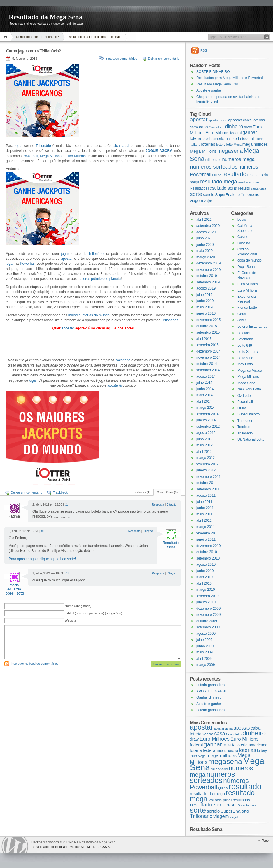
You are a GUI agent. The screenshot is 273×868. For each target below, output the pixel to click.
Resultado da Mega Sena (46, 17)
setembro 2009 (208, 627)
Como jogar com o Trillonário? (37, 37)
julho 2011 (204, 502)
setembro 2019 (208, 282)
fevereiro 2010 (208, 596)
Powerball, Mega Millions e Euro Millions (54, 156)
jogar (19, 146)
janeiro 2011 (206, 539)
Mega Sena (246, 383)
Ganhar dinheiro (209, 697)
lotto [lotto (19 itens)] (230, 145)
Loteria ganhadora (210, 685)
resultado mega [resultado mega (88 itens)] (218, 182)
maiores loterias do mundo (89, 315)
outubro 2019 (207, 276)
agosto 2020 (206, 232)
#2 (42, 531)
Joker (242, 320)
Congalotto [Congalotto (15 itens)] (217, 127)
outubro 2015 (207, 326)
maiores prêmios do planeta (99, 279)
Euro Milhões (248, 284)
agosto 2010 (206, 564)
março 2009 (205, 665)
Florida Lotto (247, 308)
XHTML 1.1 (89, 847)
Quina (242, 408)
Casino (243, 237)
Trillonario (245, 433)
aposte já (114, 385)
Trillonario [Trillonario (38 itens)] (250, 194)
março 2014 (205, 408)
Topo (265, 841)
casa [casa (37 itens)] (203, 127)
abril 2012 (204, 452)
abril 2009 (204, 659)
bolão (242, 220)
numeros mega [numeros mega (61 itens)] (239, 159)
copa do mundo (250, 260)
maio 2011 (204, 514)
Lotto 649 (245, 346)
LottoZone (245, 358)
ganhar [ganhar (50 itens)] (250, 133)
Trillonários (170, 320)
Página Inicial (7, 37)
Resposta (158, 505)
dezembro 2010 (208, 546)
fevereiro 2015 (208, 345)
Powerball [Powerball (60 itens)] (201, 175)
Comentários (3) (167, 492)
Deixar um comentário (164, 59)
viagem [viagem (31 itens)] (196, 201)
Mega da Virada (250, 371)
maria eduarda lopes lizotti (14, 589)
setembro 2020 (208, 226)
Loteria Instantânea (252, 327)
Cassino (244, 243)
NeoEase (62, 847)
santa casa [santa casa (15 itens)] (259, 188)
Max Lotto (245, 364)
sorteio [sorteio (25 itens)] (209, 195)
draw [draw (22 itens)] (248, 127)
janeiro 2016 (206, 313)
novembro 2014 (208, 357)
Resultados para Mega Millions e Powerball (230, 78)
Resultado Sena (171, 545)
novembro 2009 (208, 615)
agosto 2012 (206, 433)
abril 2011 (204, 520)
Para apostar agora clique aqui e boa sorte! (42, 559)
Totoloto (244, 427)
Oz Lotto (244, 396)
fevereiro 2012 (208, 464)
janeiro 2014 (206, 420)
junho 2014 (205, 389)
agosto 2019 (206, 288)
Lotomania (246, 339)
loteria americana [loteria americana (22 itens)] (216, 139)
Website (71, 620)
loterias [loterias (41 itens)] (208, 144)
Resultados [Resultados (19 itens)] (198, 188)
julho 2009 (204, 640)
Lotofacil (244, 333)
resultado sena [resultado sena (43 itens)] (223, 188)
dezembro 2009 (208, 609)
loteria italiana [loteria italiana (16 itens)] (228, 751)
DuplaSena (246, 267)
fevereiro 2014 (208, 414)
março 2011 (205, 527)
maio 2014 (204, 395)
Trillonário (44, 146)
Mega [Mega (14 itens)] (238, 145)
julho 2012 (204, 439)
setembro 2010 (208, 558)
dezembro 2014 (208, 351)
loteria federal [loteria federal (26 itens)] (242, 139)
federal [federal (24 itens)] (236, 133)
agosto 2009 (206, 634)
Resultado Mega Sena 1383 (218, 84)
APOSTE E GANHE (212, 691)
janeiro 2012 (206, 470)
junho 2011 (205, 508)
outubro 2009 (207, 621)
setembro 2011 (208, 489)
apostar (67, 259)
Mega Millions (248, 377)
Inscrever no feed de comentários (35, 664)
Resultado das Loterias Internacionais (94, 37)
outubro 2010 (207, 552)
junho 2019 (205, 301)
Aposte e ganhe (209, 90)
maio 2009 (204, 652)
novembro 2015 (208, 320)
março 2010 (205, 590)
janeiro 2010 (206, 602)
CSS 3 (105, 847)
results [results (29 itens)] (244, 188)
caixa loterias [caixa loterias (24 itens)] (254, 120)
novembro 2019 (208, 270)
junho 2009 (205, 646)
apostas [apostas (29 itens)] (235, 120)
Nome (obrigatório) (78, 606)
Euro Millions (247, 290)
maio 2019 (204, 307)
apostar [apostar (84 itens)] (199, 120)
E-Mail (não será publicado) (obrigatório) (93, 613)
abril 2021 (204, 220)
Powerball (28, 264)
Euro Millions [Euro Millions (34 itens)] (217, 133)
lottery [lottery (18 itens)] (221, 144)
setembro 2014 (208, 370)
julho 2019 (204, 295)
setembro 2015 (208, 332)
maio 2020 (204, 251)
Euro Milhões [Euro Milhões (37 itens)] (215, 739)
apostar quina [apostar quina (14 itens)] (218, 120)
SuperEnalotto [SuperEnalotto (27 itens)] (228, 195)
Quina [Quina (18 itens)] (217, 175)
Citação (171, 505)
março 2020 (205, 257)
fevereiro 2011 (208, 533)
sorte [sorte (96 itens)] (196, 194)
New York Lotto (249, 389)
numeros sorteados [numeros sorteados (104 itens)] (214, 167)
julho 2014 (204, 383)
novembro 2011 (208, 477)
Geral (242, 314)
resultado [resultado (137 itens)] (234, 174)
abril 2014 (204, 401)
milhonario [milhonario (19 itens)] (213, 160)
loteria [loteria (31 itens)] (195, 138)
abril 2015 (204, 339)
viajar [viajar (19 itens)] (208, 201)
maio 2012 (204, 445)
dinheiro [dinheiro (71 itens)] (234, 127)
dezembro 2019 (208, 263)
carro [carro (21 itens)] (194, 127)
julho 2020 (204, 238)
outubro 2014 (207, 364)
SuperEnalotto (249, 414)
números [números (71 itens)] (248, 167)
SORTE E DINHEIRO (213, 72)
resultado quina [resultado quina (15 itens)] (249, 182)
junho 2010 (205, 571)
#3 (67, 573)
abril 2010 (204, 583)
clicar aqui (121, 146)
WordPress (15, 845)
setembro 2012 (208, 427)
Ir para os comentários (121, 59)
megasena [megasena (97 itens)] (230, 151)
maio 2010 (204, 577)
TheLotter (245, 421)
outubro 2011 (207, 483)
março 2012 (205, 458)
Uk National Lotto (251, 439)
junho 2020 (205, 245)
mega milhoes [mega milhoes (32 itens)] (255, 144)
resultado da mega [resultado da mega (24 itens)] (207, 794)
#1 (66, 505)
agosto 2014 (206, 376)
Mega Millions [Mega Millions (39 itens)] (203, 151)
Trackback (60, 492)
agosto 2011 (206, 495)
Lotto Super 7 (248, 352)
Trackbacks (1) (141, 492)
